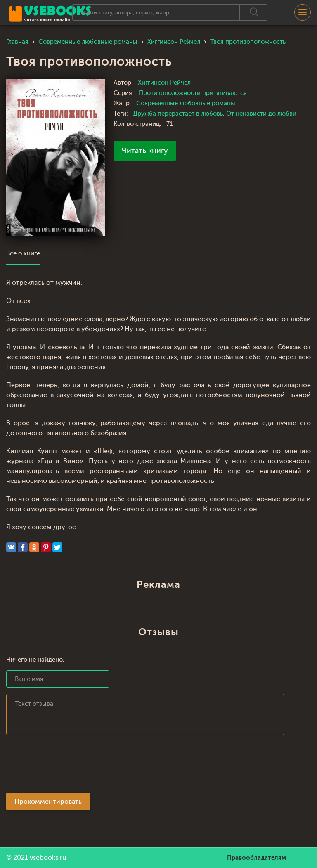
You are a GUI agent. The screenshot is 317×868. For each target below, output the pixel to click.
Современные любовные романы (186, 103)
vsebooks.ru (48, 858)
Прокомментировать (48, 802)
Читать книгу (145, 151)
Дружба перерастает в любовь (178, 114)
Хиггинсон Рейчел (164, 83)
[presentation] (69, 766)
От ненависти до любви (261, 114)
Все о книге (23, 254)
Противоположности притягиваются (193, 93)
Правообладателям (257, 858)
